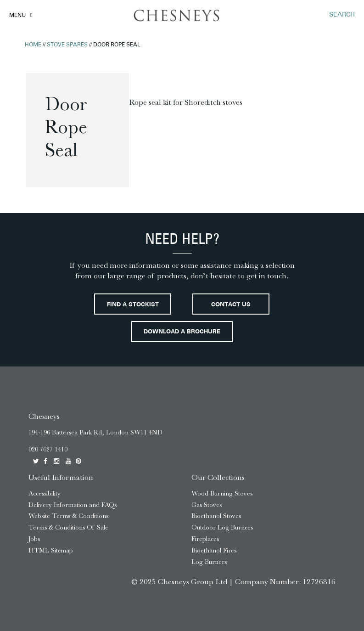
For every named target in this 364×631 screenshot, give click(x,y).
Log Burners (209, 562)
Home (33, 45)
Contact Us (231, 305)
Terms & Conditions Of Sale (68, 527)
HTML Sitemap (51, 550)
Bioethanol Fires (214, 550)
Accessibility (45, 493)
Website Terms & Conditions (68, 516)
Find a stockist (133, 305)
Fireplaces (205, 539)
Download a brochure (182, 332)
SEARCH (342, 15)
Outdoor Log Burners (222, 527)
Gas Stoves (207, 505)
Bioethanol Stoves (216, 516)
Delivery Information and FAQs (73, 505)
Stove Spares (67, 45)
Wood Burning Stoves (222, 493)
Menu (17, 16)
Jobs (34, 539)
